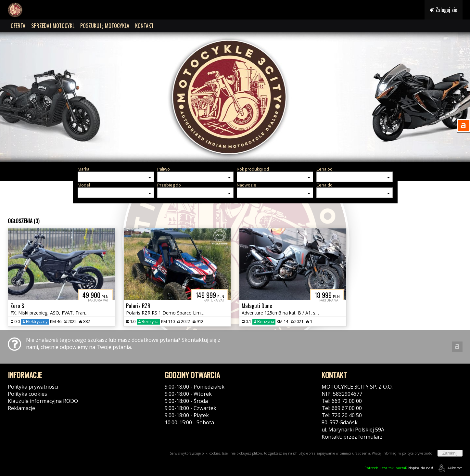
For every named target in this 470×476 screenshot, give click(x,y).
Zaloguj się (444, 10)
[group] (235, 97)
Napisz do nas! (399, 468)
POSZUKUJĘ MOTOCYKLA (105, 26)
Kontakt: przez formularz (352, 437)
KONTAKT (144, 26)
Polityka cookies (27, 394)
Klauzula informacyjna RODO (43, 401)
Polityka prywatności (33, 387)
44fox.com (449, 468)
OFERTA (18, 26)
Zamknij (450, 453)
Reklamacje (21, 408)
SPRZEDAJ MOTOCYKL (53, 26)
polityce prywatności (417, 453)
